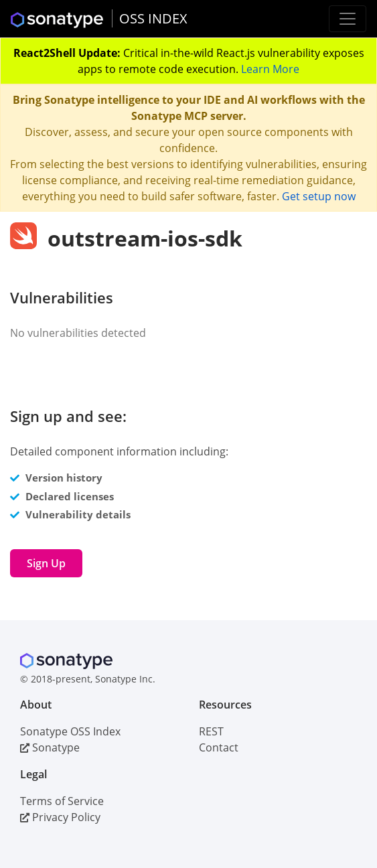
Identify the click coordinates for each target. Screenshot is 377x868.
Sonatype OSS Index (70, 731)
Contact (219, 747)
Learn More (270, 69)
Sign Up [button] (46, 563)
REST (211, 731)
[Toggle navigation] (348, 19)
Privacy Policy (60, 817)
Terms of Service (62, 801)
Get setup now (319, 196)
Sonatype (50, 747)
